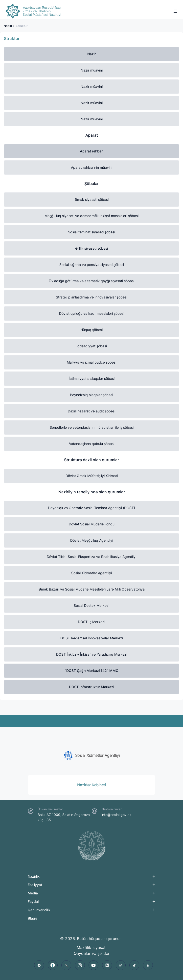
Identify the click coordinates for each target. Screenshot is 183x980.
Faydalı (34, 901)
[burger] (175, 11)
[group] (91, 755)
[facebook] (53, 965)
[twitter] (66, 965)
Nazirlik (9, 26)
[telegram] (39, 965)
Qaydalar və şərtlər (92, 953)
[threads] (148, 965)
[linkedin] (107, 965)
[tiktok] (134, 965)
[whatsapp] (121, 965)
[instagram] (80, 965)
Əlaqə (32, 918)
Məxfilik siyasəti (92, 947)
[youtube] (93, 965)
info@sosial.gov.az (116, 815)
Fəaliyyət (35, 885)
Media (33, 893)
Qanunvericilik (39, 910)
